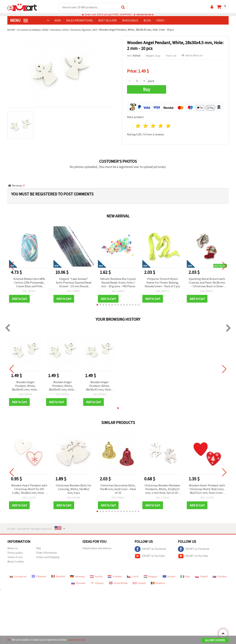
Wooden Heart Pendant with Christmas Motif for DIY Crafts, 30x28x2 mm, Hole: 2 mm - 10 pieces (29, 489)
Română (58, 577)
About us (13, 548)
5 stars (168, 126)
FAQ (38, 548)
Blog (147, 21)
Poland (201, 577)
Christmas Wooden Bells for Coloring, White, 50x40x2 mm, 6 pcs (74, 489)
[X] (9, 640)
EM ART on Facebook (150, 549)
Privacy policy (15, 553)
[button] (97, 305)
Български (18, 577)
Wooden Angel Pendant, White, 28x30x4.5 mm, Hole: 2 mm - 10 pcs (25, 386)
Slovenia (78, 583)
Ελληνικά (39, 577)
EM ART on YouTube (150, 556)
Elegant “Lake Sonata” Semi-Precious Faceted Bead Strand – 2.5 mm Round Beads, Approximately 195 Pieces (74, 283)
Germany (77, 577)
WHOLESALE (130, 21)
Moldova (158, 583)
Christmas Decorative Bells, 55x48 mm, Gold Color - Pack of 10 (118, 489)
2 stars (146, 126)
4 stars (161, 126)
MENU (19, 21)
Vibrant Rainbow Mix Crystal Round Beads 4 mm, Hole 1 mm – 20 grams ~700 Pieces (118, 283)
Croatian (115, 577)
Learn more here (78, 640)
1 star (138, 126)
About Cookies (16, 562)
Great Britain (118, 583)
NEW (58, 21)
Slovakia (220, 577)
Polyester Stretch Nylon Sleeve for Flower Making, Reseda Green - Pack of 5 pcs (162, 283)
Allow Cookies (215, 641)
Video (160, 21)
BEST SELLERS (107, 21)
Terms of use (15, 557)
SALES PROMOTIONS (79, 21)
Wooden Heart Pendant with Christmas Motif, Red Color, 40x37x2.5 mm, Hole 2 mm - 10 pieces (207, 489)
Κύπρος (97, 583)
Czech (133, 577)
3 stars (153, 126)
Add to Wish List (192, 56)
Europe (169, 577)
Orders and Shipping (48, 557)
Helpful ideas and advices (97, 548)
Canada (139, 583)
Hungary (151, 577)
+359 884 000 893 (143, 15)
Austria (96, 577)
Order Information (47, 553)
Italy (185, 577)
